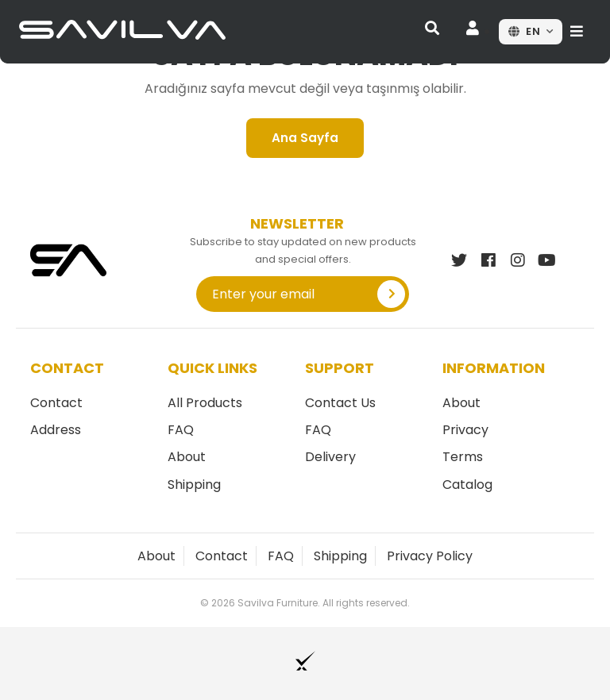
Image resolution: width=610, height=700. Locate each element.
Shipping (194, 485)
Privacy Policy (430, 556)
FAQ (181, 430)
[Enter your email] (282, 294)
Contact (56, 403)
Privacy (465, 430)
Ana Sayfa (305, 138)
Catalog (467, 485)
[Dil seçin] (531, 32)
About (187, 457)
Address (56, 430)
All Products (205, 403)
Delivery (330, 457)
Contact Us (340, 403)
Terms (463, 457)
